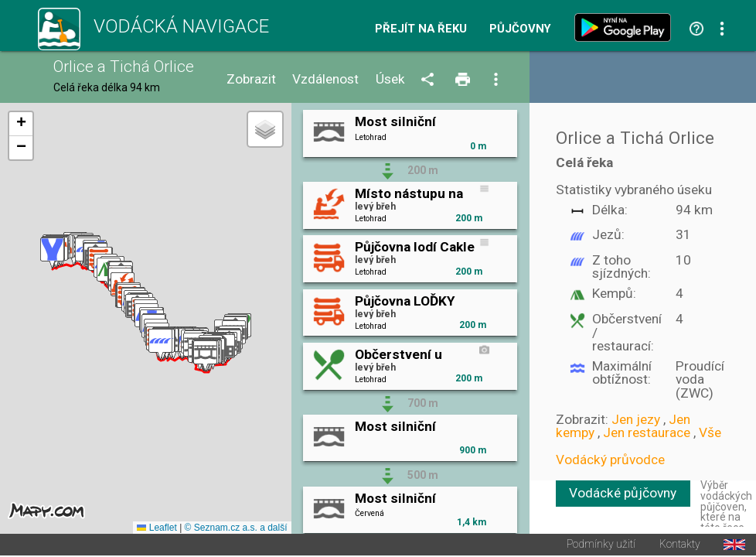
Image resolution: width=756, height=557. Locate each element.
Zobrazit (251, 79)
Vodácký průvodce (610, 460)
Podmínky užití (601, 546)
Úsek (390, 79)
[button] (205, 357)
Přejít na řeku (421, 29)
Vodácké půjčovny (623, 493)
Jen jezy (636, 419)
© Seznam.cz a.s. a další (236, 529)
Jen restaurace (647, 432)
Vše (710, 432)
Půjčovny (520, 29)
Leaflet (157, 529)
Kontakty (680, 546)
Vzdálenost (325, 79)
